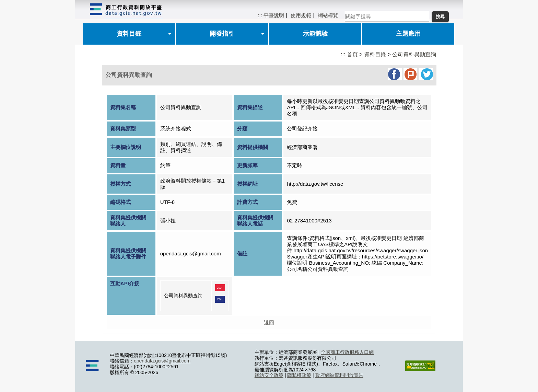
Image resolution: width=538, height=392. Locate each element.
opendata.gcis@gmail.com (162, 361)
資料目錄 (129, 34)
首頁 (352, 54)
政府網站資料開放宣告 (339, 375)
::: (260, 15)
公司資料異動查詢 (414, 54)
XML (220, 299)
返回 (269, 322)
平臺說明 (274, 15)
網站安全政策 (269, 375)
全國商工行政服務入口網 (347, 352)
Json (220, 288)
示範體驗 (315, 34)
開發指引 (222, 34)
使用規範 (301, 15)
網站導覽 (328, 15)
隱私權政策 (299, 375)
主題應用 (408, 34)
